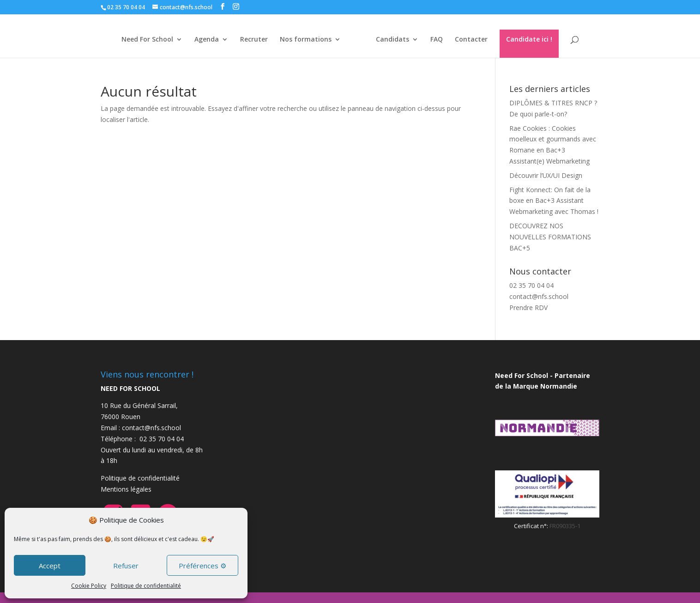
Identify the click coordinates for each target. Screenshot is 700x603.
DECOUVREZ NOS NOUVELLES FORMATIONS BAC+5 (550, 237)
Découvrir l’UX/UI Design (546, 175)
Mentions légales (126, 489)
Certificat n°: (532, 526)
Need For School (143, 40)
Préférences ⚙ (202, 566)
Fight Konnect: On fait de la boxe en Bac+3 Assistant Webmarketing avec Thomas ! (554, 201)
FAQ (440, 40)
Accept (50, 566)
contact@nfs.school (539, 296)
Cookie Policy (89, 586)
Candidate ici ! (533, 39)
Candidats (396, 40)
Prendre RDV (528, 308)
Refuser (126, 566)
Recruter (250, 40)
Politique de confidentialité (146, 586)
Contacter (475, 40)
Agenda (202, 40)
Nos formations (302, 40)
